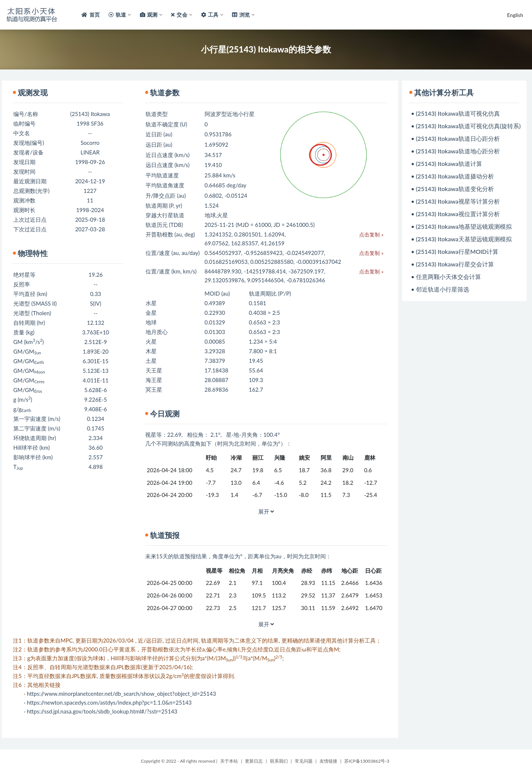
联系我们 (279, 761)
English (515, 15)
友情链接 (328, 761)
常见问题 (304, 761)
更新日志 (254, 761)
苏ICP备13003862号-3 (367, 761)
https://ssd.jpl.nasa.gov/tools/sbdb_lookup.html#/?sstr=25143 (102, 711)
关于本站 (229, 761)
